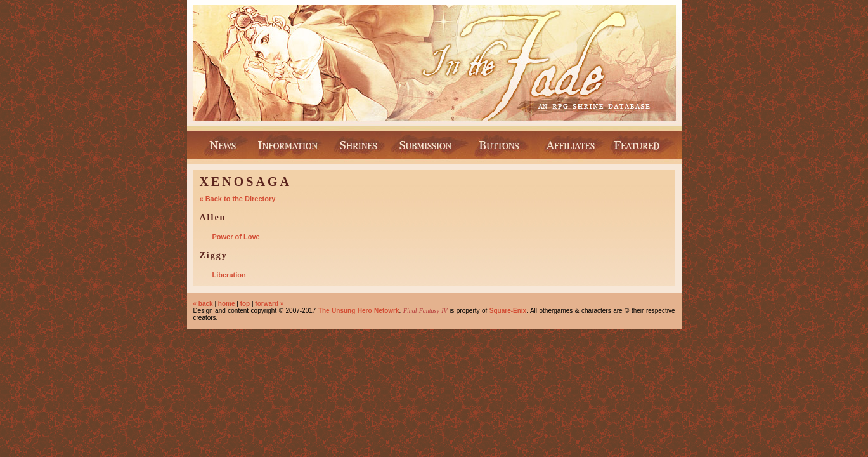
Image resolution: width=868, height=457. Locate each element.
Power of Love (236, 237)
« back (203, 304)
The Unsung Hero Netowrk (359, 311)
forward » (269, 304)
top (245, 304)
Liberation (229, 275)
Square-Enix (508, 311)
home (227, 304)
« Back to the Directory (238, 199)
